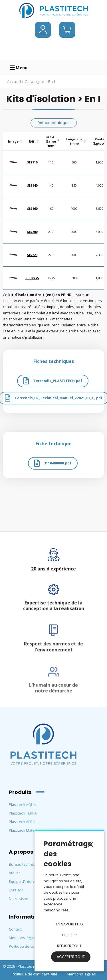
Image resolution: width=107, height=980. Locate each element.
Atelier (14, 873)
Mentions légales (23, 938)
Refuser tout (69, 946)
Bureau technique (24, 864)
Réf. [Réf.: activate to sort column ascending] (32, 141)
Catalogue (35, 82)
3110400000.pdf (53, 463)
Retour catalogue (54, 123)
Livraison (16, 890)
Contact (15, 929)
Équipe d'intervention (27, 882)
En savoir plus (69, 924)
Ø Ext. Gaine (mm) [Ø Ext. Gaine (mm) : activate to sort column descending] (51, 141)
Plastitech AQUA (22, 805)
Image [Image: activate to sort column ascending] (13, 141)
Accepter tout (71, 957)
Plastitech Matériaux (26, 830)
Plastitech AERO (22, 822)
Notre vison (19, 899)
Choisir (69, 935)
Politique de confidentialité (32, 946)
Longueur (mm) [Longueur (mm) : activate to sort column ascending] (74, 141)
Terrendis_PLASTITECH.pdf (53, 381)
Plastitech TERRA (23, 813)
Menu (19, 67)
